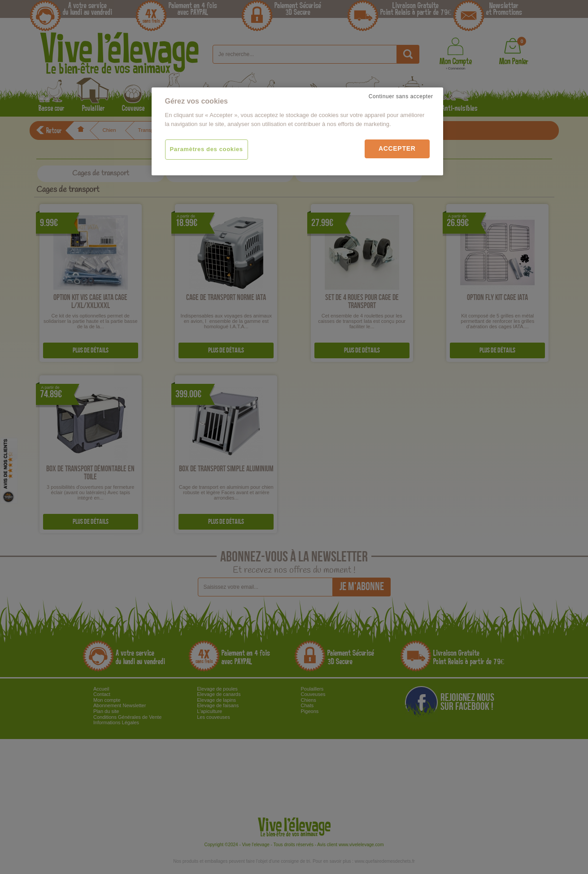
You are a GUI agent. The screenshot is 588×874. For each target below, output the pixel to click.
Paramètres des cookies (207, 149)
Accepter (397, 148)
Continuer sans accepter (401, 96)
